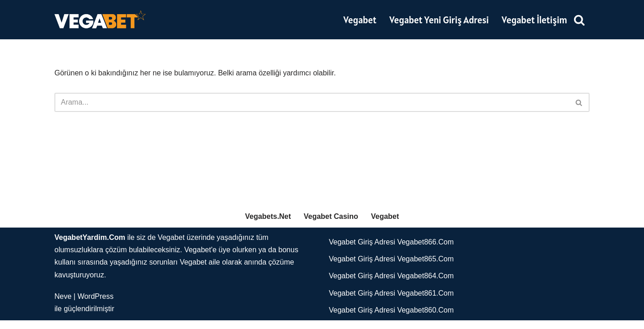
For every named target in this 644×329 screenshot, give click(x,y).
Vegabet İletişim (535, 20)
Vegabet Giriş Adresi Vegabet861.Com (391, 301)
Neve (63, 305)
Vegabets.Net (268, 225)
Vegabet (360, 20)
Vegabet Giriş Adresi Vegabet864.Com (391, 284)
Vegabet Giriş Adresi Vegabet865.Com (391, 268)
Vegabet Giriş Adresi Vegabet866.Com (391, 251)
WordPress (95, 305)
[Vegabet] (100, 20)
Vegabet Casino (331, 225)
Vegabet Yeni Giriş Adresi (439, 20)
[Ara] (579, 19)
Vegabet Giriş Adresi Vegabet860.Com (391, 319)
